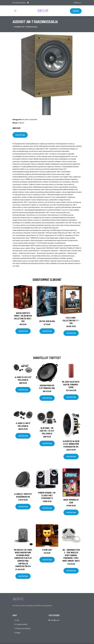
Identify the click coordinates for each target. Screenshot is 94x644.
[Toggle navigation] (15, 11)
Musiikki (25, 119)
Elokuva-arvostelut (23, 628)
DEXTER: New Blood (47, 321)
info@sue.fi (77, 3)
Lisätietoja (20, 135)
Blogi (18, 633)
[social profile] (28, 3)
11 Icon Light (47, 550)
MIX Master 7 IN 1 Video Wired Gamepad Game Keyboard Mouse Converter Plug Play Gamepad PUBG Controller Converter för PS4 (23, 558)
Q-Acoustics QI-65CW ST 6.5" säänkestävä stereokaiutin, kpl (71, 444)
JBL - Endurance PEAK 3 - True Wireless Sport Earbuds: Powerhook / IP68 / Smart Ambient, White (71, 555)
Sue (18, 620)
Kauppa (76, 11)
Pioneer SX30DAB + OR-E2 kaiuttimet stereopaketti (47, 495)
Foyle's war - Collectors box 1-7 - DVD (71, 320)
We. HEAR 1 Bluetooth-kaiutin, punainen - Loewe (71, 384)
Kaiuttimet (33, 119)
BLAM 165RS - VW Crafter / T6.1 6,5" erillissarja (47, 431)
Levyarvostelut (22, 624)
